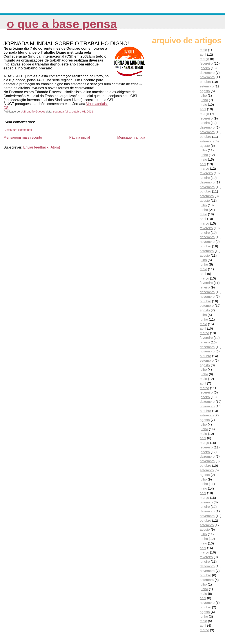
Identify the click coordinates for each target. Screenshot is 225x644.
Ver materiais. (97, 104)
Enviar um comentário (18, 130)
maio (203, 50)
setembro (207, 86)
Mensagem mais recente (23, 137)
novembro (207, 77)
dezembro (207, 73)
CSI (6, 108)
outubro (205, 82)
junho (204, 100)
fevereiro (206, 63)
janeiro (205, 68)
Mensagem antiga (131, 137)
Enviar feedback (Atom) (42, 147)
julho (203, 95)
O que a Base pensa (62, 24)
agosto (205, 91)
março (204, 59)
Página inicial (80, 137)
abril (203, 54)
